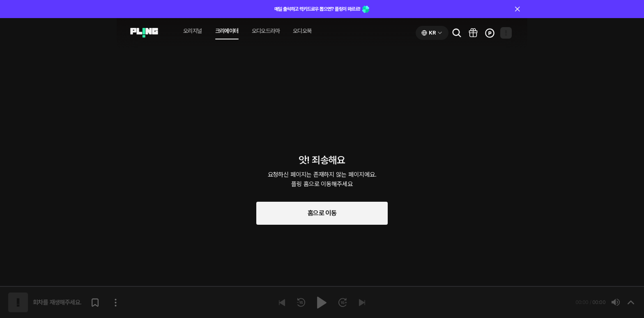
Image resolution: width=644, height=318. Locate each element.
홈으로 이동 (322, 213)
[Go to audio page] (144, 33)
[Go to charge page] (490, 33)
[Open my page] (506, 33)
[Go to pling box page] (473, 33)
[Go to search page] (457, 33)
